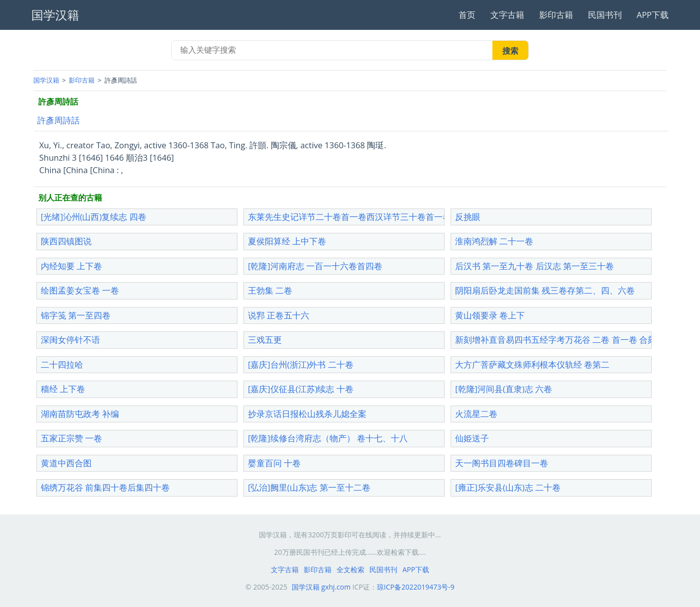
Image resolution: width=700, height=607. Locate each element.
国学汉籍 (46, 80)
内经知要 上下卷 (71, 266)
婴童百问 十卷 (274, 463)
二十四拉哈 (62, 364)
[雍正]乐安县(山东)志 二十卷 (508, 487)
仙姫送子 (472, 438)
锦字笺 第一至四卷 (76, 315)
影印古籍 (556, 15)
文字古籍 (507, 15)
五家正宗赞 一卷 (71, 438)
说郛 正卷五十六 (279, 315)
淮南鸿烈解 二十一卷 (494, 241)
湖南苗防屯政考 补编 (80, 414)
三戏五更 (265, 340)
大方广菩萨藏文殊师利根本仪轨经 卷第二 (532, 364)
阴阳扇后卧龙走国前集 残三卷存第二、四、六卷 (545, 290)
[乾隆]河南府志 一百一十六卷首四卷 (315, 266)
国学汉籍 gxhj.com (321, 587)
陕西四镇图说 (66, 241)
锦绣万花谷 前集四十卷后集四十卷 (105, 487)
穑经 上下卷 (63, 389)
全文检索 (350, 569)
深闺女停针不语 (70, 340)
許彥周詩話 (58, 120)
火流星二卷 (476, 414)
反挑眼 (468, 217)
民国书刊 (605, 15)
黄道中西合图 (66, 463)
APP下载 (653, 15)
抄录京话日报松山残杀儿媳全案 (307, 414)
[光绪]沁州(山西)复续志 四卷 (94, 217)
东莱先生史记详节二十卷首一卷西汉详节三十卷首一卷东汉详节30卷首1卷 (386, 217)
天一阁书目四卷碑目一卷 (502, 463)
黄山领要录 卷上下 (490, 315)
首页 (467, 15)
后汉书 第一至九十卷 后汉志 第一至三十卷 (534, 266)
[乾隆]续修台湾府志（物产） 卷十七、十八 (328, 438)
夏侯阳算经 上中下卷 (287, 241)
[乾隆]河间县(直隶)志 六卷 (504, 389)
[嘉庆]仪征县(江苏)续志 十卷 (301, 389)
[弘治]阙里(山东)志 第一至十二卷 (309, 487)
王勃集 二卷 (270, 290)
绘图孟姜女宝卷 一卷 (80, 290)
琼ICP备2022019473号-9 (416, 587)
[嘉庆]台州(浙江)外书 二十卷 (301, 364)
